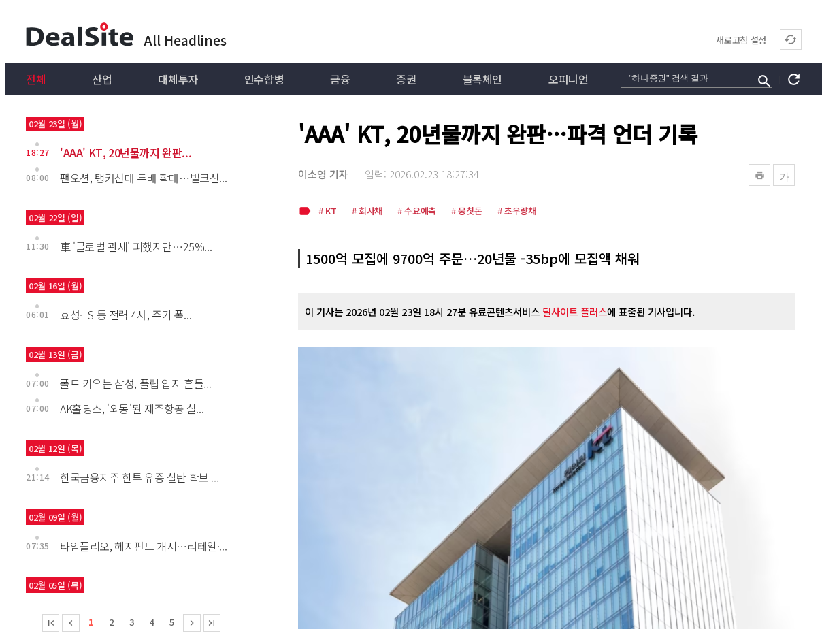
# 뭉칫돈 (466, 212)
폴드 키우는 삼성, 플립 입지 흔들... (135, 383)
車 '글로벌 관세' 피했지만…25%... (136, 246)
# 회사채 (367, 212)
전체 (36, 79)
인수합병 (264, 79)
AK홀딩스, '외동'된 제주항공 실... (132, 408)
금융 (340, 79)
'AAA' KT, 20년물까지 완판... (126, 152)
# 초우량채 (517, 212)
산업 (102, 79)
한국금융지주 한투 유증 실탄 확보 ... (139, 477)
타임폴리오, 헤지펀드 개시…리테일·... (143, 546)
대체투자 (178, 79)
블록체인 (482, 79)
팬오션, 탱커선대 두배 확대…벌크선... (143, 178)
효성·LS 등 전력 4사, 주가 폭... (126, 315)
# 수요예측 (417, 212)
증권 (406, 79)
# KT (328, 212)
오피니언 (568, 79)
